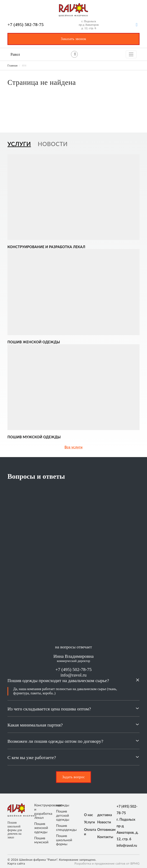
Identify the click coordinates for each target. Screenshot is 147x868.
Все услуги (73, 447)
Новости (102, 822)
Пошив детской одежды (63, 815)
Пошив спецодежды (65, 828)
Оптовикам (102, 830)
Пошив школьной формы (64, 840)
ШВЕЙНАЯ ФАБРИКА (73, 16)
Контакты (102, 837)
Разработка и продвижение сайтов (100, 863)
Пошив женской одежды (41, 828)
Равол (15, 54)
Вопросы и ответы (36, 476)
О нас (89, 815)
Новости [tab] (53, 144)
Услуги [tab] (19, 144)
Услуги (89, 822)
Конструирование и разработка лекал (43, 811)
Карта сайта (16, 863)
